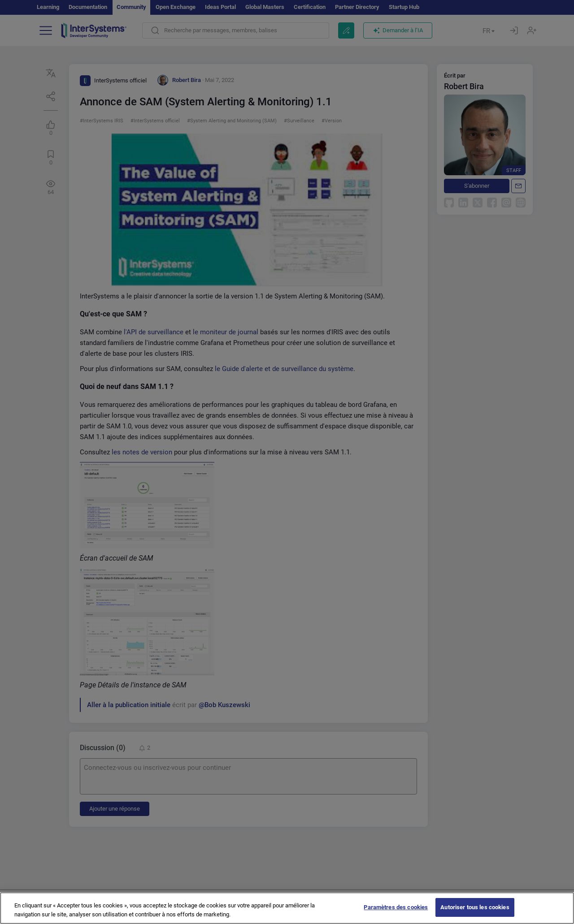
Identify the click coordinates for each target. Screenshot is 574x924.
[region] (287, 908)
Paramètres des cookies (396, 907)
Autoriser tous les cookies (475, 907)
